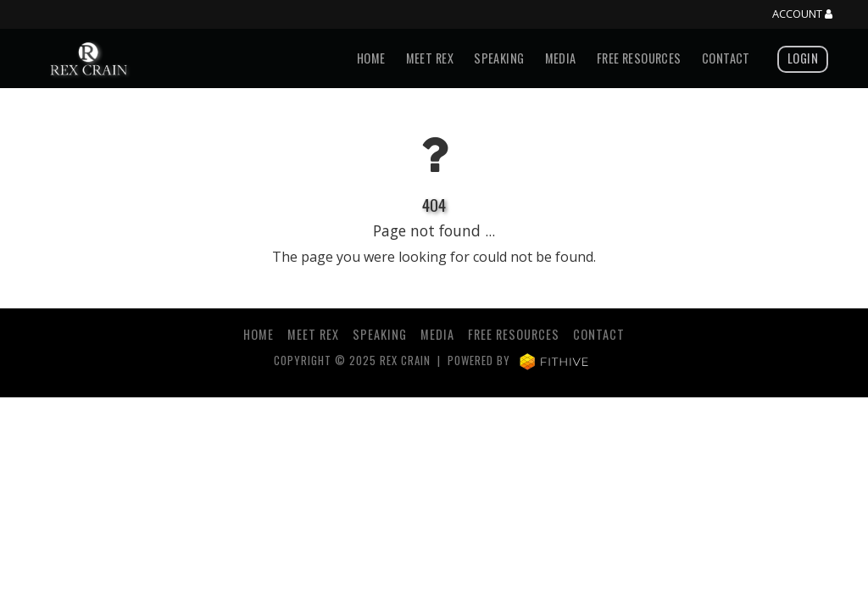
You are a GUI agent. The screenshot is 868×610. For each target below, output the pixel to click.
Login (803, 58)
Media (561, 58)
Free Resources (639, 58)
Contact (726, 58)
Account (802, 14)
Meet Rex (430, 58)
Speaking (499, 58)
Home (371, 58)
